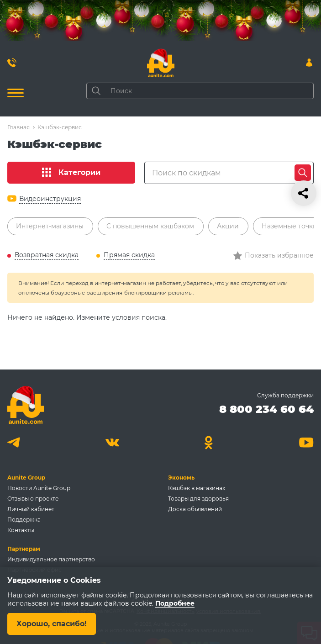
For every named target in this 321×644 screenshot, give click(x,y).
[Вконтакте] (112, 442)
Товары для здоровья (198, 499)
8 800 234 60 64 (266, 409)
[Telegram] (15, 442)
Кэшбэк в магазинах (197, 488)
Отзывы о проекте (33, 499)
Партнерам (24, 549)
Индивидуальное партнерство (51, 559)
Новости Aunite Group (39, 488)
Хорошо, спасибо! (52, 624)
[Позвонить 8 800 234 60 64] (12, 63)
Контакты (21, 530)
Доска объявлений (195, 509)
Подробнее (175, 603)
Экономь (181, 478)
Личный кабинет (31, 509)
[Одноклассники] (209, 442)
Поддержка (24, 520)
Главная (18, 127)
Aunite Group (26, 478)
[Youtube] (306, 442)
